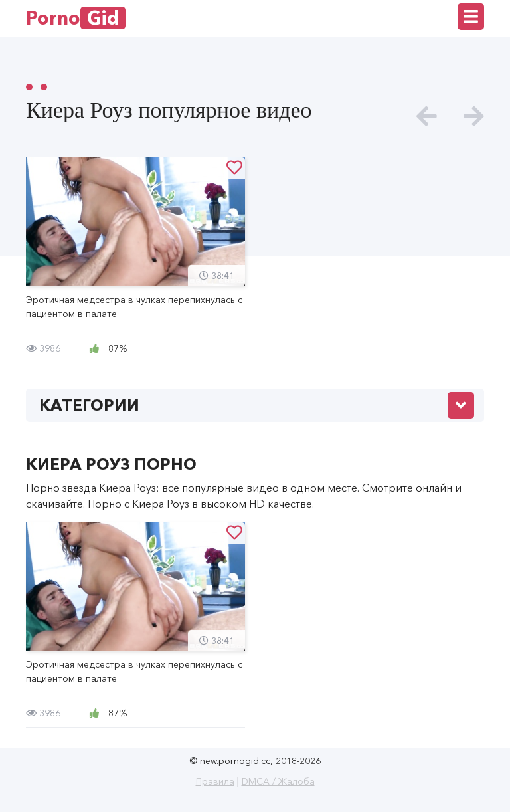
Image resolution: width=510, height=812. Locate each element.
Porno (76, 18)
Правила (215, 781)
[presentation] (427, 117)
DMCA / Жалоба (278, 781)
